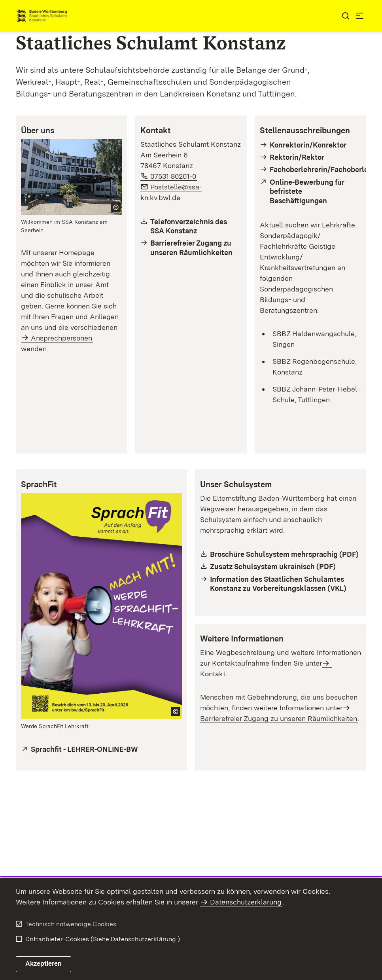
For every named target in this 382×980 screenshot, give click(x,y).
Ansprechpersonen (61, 338)
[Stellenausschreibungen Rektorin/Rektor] (310, 157)
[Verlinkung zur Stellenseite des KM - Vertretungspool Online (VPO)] (310, 191)
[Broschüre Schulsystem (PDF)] (281, 554)
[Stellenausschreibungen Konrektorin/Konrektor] (310, 145)
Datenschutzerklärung (246, 902)
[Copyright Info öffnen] (116, 207)
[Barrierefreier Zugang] (191, 248)
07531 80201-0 (174, 176)
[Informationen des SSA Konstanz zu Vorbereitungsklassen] (281, 584)
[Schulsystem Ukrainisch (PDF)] (281, 567)
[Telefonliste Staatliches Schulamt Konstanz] (191, 226)
